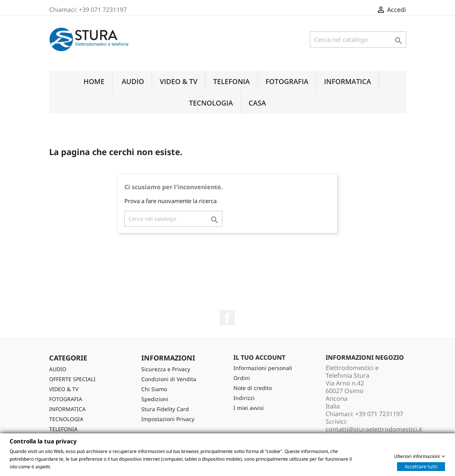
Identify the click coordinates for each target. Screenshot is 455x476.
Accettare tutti (421, 466)
